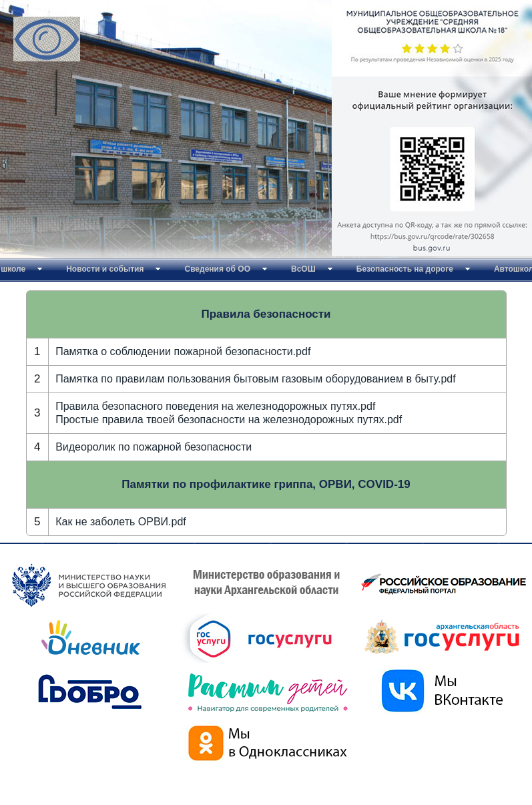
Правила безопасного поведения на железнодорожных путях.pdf (215, 406)
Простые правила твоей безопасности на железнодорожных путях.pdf (229, 420)
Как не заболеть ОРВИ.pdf (121, 522)
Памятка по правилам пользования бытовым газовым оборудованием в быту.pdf (256, 379)
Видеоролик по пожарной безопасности (154, 447)
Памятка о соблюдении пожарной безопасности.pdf (183, 351)
